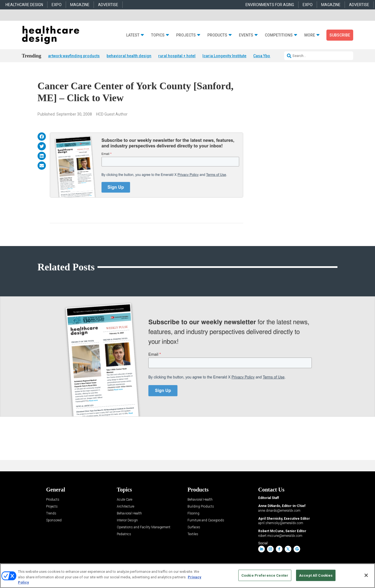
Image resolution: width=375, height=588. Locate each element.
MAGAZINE (80, 5)
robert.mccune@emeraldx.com (280, 536)
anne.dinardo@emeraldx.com (279, 511)
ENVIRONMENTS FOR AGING (270, 5)
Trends (51, 513)
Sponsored (54, 520)
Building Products (201, 507)
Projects (186, 35)
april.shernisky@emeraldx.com (281, 523)
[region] (187, 576)
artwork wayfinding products (74, 56)
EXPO (57, 5)
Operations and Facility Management (144, 527)
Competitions (279, 35)
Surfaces (194, 527)
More (310, 35)
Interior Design (127, 520)
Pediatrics (124, 534)
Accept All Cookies (316, 575)
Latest (133, 35)
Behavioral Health (129, 513)
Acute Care (125, 500)
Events (246, 35)
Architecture (126, 507)
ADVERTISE (108, 5)
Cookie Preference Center (265, 575)
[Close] (366, 575)
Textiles (193, 534)
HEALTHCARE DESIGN (24, 5)
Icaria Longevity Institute (224, 56)
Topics (158, 35)
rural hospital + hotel (177, 56)
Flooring (193, 513)
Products (217, 35)
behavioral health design (129, 56)
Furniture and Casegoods (206, 520)
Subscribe (340, 35)
